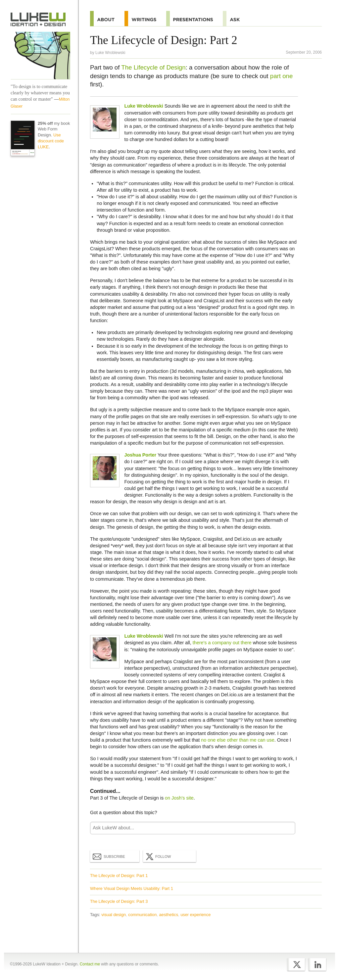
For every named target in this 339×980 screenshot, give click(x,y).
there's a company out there (222, 643)
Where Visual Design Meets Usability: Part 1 (132, 888)
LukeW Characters (40, 56)
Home (38, 20)
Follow (158, 857)
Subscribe (109, 856)
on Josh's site (179, 798)
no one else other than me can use (238, 740)
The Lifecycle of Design (153, 67)
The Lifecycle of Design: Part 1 (119, 876)
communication (142, 915)
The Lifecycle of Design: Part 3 (119, 901)
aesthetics (169, 915)
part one (282, 76)
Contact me (90, 964)
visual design (114, 915)
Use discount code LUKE (51, 141)
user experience (195, 915)
